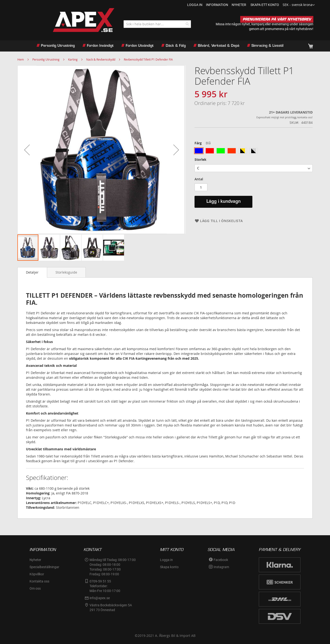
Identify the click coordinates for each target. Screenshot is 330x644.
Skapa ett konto (265, 5)
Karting (73, 59)
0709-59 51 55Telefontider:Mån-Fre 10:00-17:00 (105, 586)
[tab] (32, 272)
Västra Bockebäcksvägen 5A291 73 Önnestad (111, 608)
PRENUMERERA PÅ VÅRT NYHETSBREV (277, 19)
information (217, 5)
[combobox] (157, 24)
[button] (299, 5)
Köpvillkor (37, 574)
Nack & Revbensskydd (101, 59)
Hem (21, 59)
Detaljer (32, 272)
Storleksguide (66, 272)
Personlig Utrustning (46, 59)
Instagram (221, 567)
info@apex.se (100, 598)
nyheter (239, 5)
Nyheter (35, 560)
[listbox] (254, 151)
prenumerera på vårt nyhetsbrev (289, 29)
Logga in (195, 5)
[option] (199, 151)
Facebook (221, 560)
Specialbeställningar (44, 567)
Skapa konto (169, 567)
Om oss (35, 588)
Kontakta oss (39, 581)
